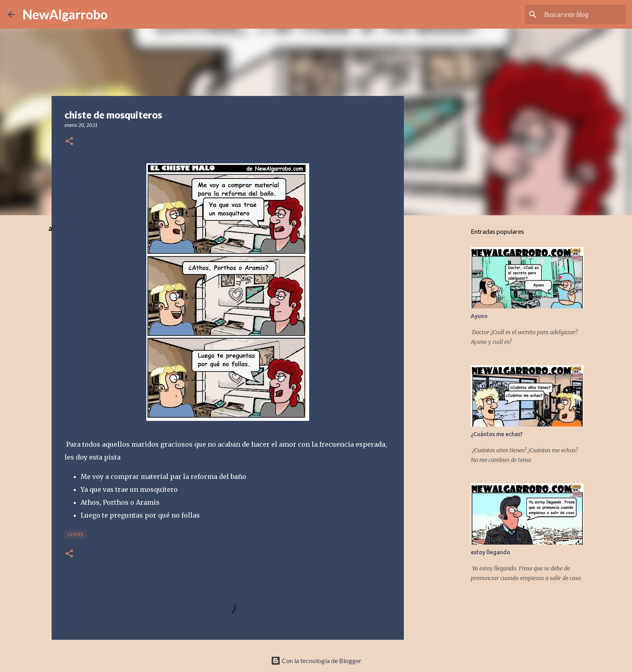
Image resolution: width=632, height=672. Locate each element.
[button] (69, 142)
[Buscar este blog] (583, 15)
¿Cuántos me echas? (497, 434)
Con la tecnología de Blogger (316, 661)
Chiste (76, 534)
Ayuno (479, 316)
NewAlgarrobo (65, 14)
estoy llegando (491, 552)
